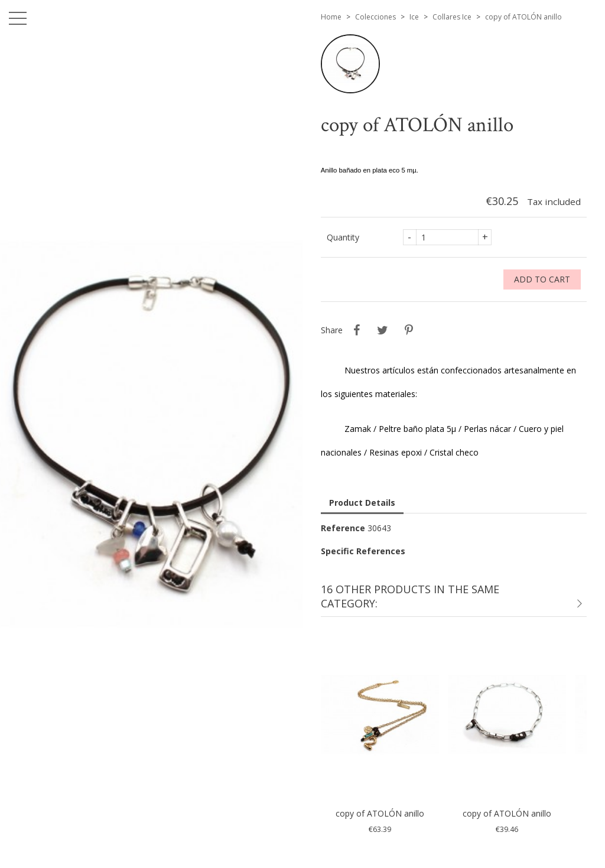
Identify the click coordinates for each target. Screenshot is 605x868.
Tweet (383, 330)
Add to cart (542, 279)
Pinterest (409, 330)
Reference (343, 528)
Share (357, 330)
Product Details (362, 503)
